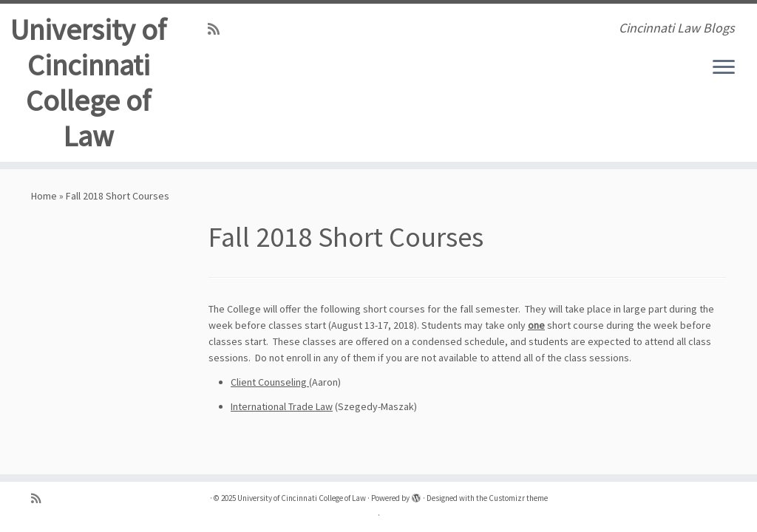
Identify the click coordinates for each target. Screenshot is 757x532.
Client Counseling (270, 382)
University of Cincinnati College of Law (88, 83)
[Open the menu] (724, 68)
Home (44, 196)
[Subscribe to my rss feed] (218, 29)
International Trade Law (282, 406)
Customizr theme (518, 498)
